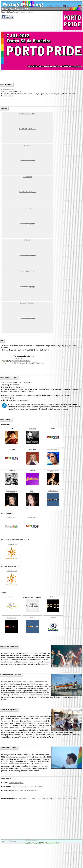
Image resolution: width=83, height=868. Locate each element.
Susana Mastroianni (27, 303)
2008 (39, 798)
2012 (18, 798)
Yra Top (27, 240)
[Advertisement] (36, 821)
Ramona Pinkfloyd (27, 271)
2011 (23, 798)
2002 (70, 798)
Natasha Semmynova (27, 114)
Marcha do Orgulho (16, 783)
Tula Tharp (27, 145)
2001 (75, 798)
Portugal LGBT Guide (53, 843)
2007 (44, 798)
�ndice (5, 9)
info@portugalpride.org (31, 840)
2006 (49, 798)
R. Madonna (27, 177)
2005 (54, 798)
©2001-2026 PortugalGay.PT (9, 841)
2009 (33, 798)
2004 (59, 798)
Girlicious (27, 208)
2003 (64, 798)
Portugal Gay (28, 843)
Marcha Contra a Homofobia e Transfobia (27, 787)
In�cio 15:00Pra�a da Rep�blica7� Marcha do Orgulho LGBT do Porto (29, 361)
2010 (28, 798)
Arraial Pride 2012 (34, 790)
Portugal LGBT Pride (39, 843)
